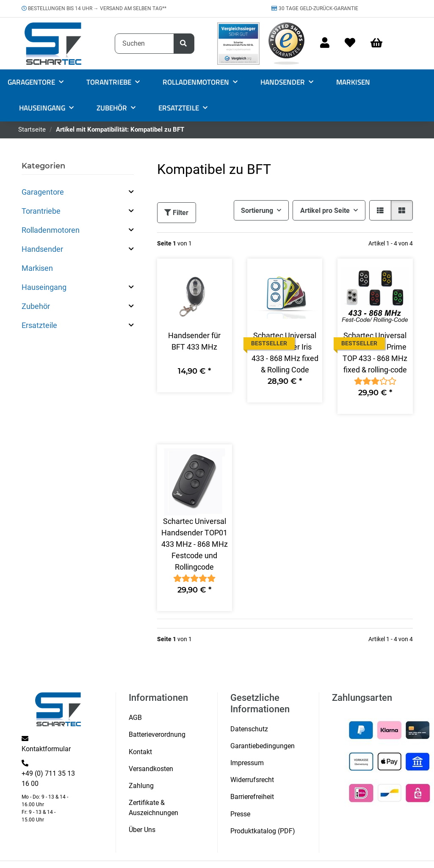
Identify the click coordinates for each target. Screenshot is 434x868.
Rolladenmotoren (51, 230)
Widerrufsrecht (252, 780)
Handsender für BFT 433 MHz (194, 341)
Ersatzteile (39, 325)
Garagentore (43, 192)
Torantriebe (41, 211)
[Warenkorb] (380, 43)
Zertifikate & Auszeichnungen (153, 808)
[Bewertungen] (375, 381)
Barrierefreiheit (252, 797)
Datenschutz (249, 729)
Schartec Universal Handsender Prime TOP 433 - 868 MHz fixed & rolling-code (375, 353)
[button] (325, 43)
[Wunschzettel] (350, 43)
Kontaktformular (46, 749)
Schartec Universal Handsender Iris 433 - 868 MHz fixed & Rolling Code (285, 353)
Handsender (42, 249)
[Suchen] (144, 44)
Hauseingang (44, 287)
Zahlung (141, 786)
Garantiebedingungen (263, 746)
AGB (135, 718)
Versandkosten (151, 769)
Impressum (247, 763)
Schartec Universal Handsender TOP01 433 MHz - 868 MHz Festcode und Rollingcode (195, 544)
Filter (176, 213)
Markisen (37, 268)
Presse (240, 814)
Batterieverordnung (157, 734)
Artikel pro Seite (325, 211)
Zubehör (36, 306)
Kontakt (140, 752)
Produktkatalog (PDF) (263, 831)
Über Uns (142, 830)
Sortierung (257, 211)
